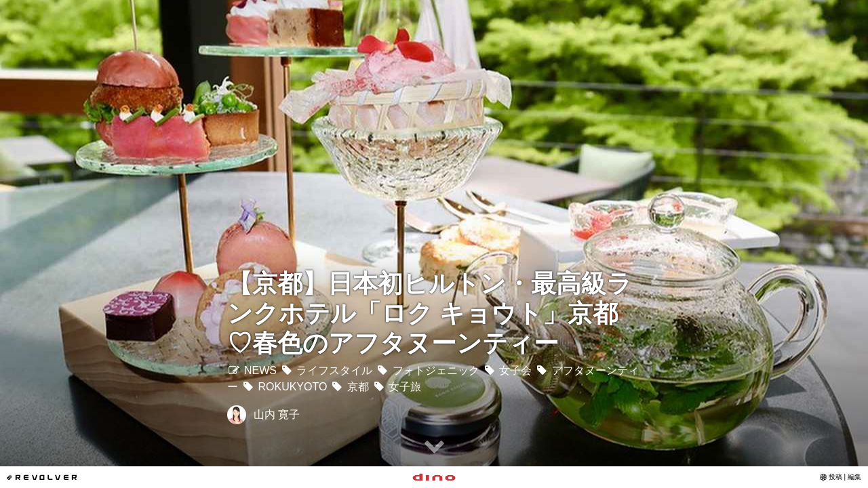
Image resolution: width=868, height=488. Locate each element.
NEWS (252, 370)
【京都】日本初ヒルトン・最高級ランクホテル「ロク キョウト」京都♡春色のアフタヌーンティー (430, 313)
